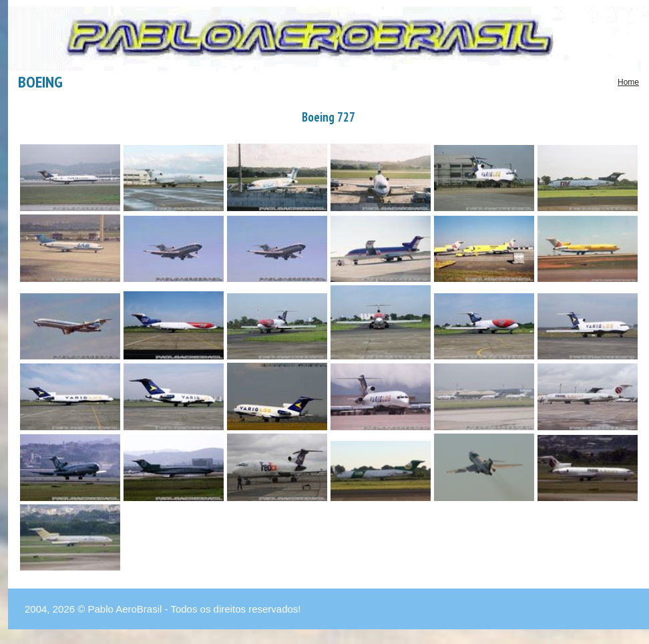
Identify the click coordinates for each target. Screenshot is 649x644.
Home (628, 82)
